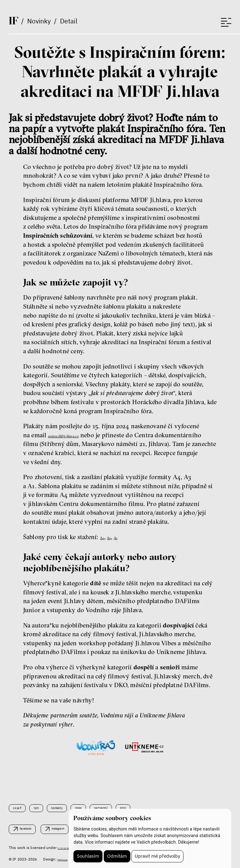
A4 (104, 537)
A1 (125, 537)
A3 (114, 537)
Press (104, 806)
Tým (46, 806)
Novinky (41, 23)
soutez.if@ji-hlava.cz (76, 435)
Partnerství (136, 806)
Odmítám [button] (117, 856)
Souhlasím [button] (88, 856)
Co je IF (21, 806)
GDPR (167, 806)
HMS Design (68, 859)
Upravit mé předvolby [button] (158, 856)
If (14, 22)
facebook (31, 828)
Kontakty (74, 806)
